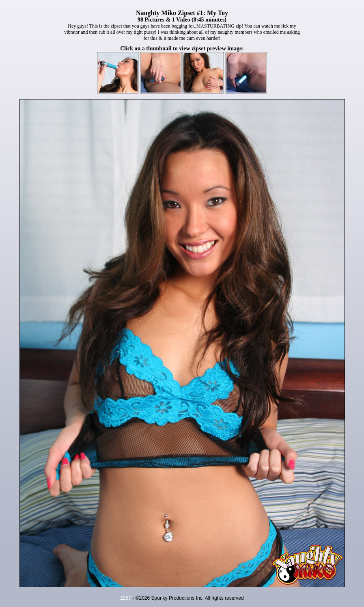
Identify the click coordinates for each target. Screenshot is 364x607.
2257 (126, 598)
